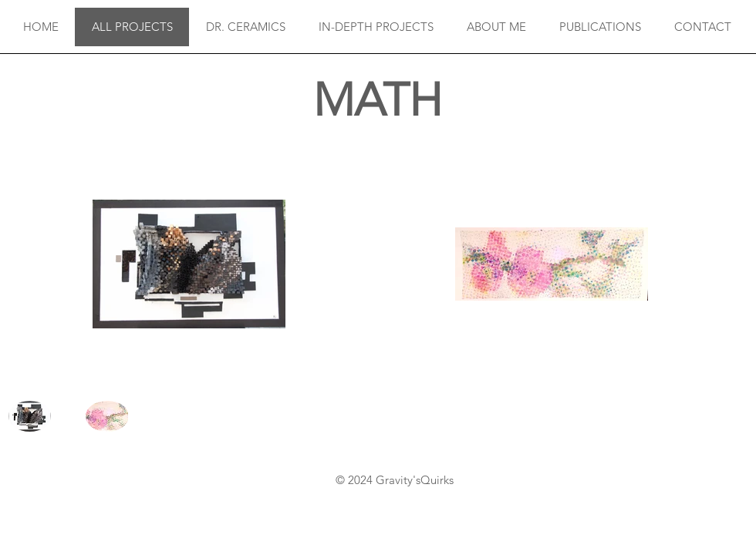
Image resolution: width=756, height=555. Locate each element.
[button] (30, 416)
